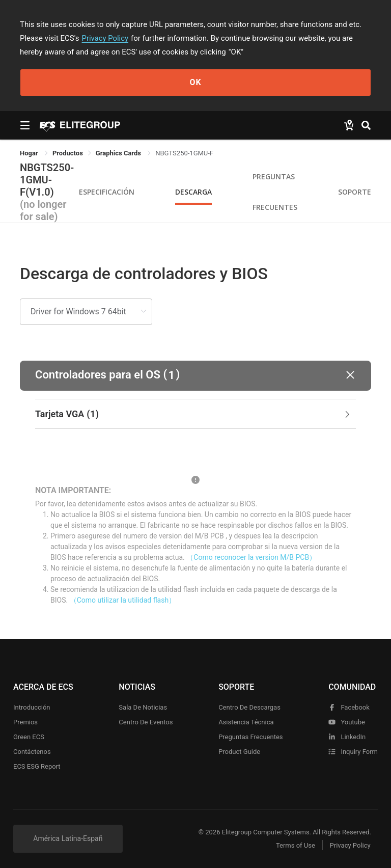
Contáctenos (32, 752)
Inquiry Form (353, 752)
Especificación (107, 192)
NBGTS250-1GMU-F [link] (184, 153)
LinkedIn (347, 737)
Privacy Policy (105, 38)
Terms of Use (295, 845)
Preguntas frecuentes (250, 737)
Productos (68, 153)
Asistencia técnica (246, 722)
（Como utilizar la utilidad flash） (123, 600)
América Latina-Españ (68, 838)
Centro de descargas (249, 707)
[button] (195, 376)
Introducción (32, 707)
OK (195, 82)
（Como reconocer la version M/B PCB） (251, 557)
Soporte (355, 192)
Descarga (193, 192)
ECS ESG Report (37, 766)
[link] (68, 153)
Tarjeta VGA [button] (193, 414)
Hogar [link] (30, 153)
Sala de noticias (143, 707)
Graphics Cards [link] (119, 153)
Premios (25, 722)
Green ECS (29, 737)
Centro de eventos (146, 722)
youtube (347, 722)
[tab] (195, 414)
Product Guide (239, 752)
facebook (349, 707)
